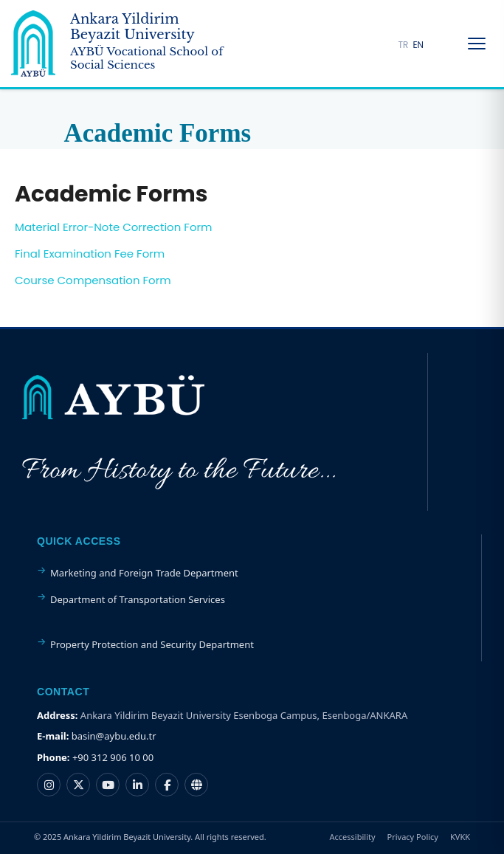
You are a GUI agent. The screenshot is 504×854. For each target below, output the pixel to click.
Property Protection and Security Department (152, 644)
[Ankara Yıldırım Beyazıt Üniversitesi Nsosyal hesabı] (196, 785)
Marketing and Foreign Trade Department (144, 573)
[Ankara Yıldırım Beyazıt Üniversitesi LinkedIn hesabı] (137, 785)
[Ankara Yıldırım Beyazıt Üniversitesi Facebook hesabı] (167, 785)
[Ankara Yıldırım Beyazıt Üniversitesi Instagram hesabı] (49, 785)
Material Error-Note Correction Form (114, 227)
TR (404, 45)
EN (418, 45)
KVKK (460, 837)
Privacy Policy (413, 837)
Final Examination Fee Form (90, 254)
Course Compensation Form (93, 280)
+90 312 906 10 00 (113, 757)
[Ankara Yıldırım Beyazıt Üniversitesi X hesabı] (78, 785)
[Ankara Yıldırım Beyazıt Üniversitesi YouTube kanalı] (108, 785)
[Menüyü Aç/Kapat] (477, 44)
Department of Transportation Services (138, 599)
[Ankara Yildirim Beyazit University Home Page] (118, 44)
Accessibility (353, 837)
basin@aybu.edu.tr (114, 736)
